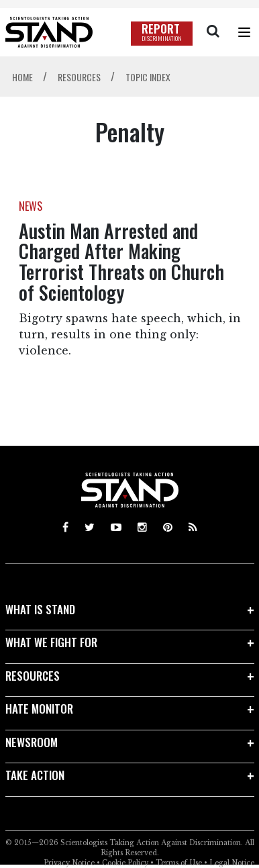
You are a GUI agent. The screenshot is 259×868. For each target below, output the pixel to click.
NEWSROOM (32, 742)
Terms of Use (179, 863)
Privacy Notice (69, 863)
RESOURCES (33, 676)
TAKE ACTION (35, 775)
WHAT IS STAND (40, 609)
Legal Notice (232, 863)
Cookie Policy (125, 863)
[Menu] (244, 32)
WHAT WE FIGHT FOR (51, 642)
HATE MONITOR (39, 709)
